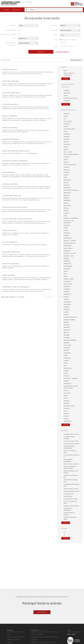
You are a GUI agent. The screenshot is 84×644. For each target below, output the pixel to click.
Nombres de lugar (13, 640)
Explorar (6, 10)
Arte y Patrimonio (37, 634)
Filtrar (66, 79)
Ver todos (44, 630)
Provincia (54, 25)
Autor (56, 35)
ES (23, 2)
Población (54, 30)
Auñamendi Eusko (11, 4)
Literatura (34, 640)
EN (31, 2)
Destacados (16, 10)
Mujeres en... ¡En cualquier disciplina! (43, 642)
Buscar (41, 52)
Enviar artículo (42, 612)
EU (26, 2)
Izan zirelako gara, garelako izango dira (45, 637)
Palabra (13, 25)
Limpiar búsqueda (62, 52)
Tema (14, 38)
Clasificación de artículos (10, 44)
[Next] (54, 297)
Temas (9, 634)
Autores (10, 642)
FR (28, 2)
